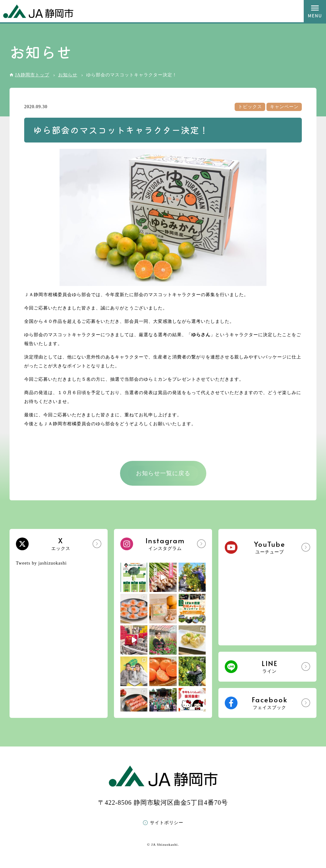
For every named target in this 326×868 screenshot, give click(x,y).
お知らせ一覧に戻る (163, 473)
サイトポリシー (167, 823)
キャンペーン (284, 107)
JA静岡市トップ (32, 75)
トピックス (250, 107)
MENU (315, 11)
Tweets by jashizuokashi (41, 563)
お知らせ (68, 75)
